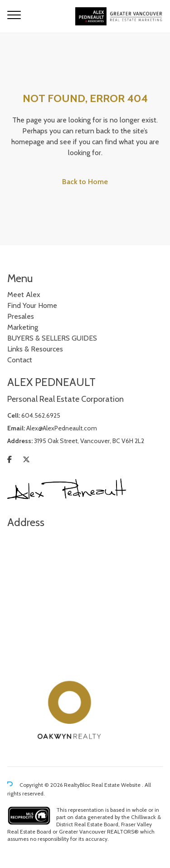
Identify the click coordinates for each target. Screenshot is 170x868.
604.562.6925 (41, 415)
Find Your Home (32, 305)
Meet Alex (24, 295)
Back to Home (85, 182)
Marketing (23, 327)
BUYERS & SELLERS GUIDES (52, 338)
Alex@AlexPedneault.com (62, 428)
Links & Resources (35, 349)
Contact (20, 360)
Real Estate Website (117, 785)
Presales (21, 316)
